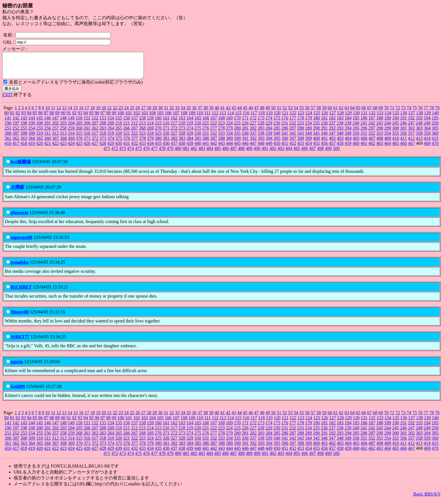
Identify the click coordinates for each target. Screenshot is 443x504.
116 (246, 118)
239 (348, 128)
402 (332, 143)
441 (206, 148)
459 (348, 148)
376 (127, 143)
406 (364, 143)
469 (427, 148)
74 (409, 113)
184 (348, 123)
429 (111, 148)
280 (237, 133)
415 (435, 143)
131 (364, 118)
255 (40, 133)
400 (316, 143)
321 (127, 138)
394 (269, 143)
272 (174, 133)
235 (316, 128)
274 (190, 133)
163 (182, 123)
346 (324, 138)
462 (372, 148)
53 (290, 113)
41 (222, 113)
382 (174, 143)
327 (174, 138)
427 (95, 148)
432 (134, 148)
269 (150, 133)
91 (69, 118)
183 (340, 123)
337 (253, 138)
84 (29, 118)
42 (228, 113)
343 (301, 138)
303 (419, 133)
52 (285, 113)
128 (340, 118)
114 (230, 118)
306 (8, 138)
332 (214, 138)
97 (103, 118)
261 (87, 133)
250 (435, 128)
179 (309, 123)
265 (119, 133)
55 (301, 113)
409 (388, 143)
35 (188, 113)
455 (316, 148)
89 (57, 118)
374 (111, 143)
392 (253, 143)
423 (63, 148)
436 (166, 148)
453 (301, 148)
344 (309, 138)
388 (221, 143)
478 (162, 153)
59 (324, 113)
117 (254, 118)
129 (348, 118)
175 (277, 123)
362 (16, 143)
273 (182, 133)
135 (396, 118)
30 (160, 113)
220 (198, 128)
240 (356, 128)
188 (380, 123)
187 (372, 123)
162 (174, 123)
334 (229, 138)
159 (150, 123)
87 (46, 118)
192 (411, 123)
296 (364, 133)
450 (277, 148)
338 (261, 138)
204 (71, 128)
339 (269, 138)
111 (208, 118)
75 (414, 113)
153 (103, 123)
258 (63, 133)
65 (358, 113)
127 (333, 118)
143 (24, 123)
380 (158, 143)
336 (245, 138)
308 (24, 138)
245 (396, 128)
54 (296, 113)
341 (285, 138)
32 (171, 113)
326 (166, 138)
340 (277, 138)
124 (309, 118)
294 (348, 133)
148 (63, 123)
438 (182, 148)
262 (95, 133)
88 (52, 118)
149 (71, 123)
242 (372, 128)
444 (229, 148)
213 (142, 128)
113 (223, 118)
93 (80, 118)
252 (16, 133)
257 (55, 133)
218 (182, 128)
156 (127, 123)
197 (16, 128)
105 (160, 118)
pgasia (17, 367)
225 (237, 128)
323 (142, 138)
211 (126, 128)
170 (237, 123)
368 (63, 143)
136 (404, 118)
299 (388, 133)
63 (347, 113)
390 (237, 143)
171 (245, 123)
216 (166, 128)
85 (35, 118)
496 (305, 153)
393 (261, 143)
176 (285, 123)
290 (316, 133)
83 (23, 118)
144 (32, 123)
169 (229, 123)
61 (335, 113)
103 (144, 118)
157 (134, 123)
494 (289, 153)
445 (237, 148)
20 (104, 113)
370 (79, 143)
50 (273, 113)
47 (256, 113)
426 (87, 148)
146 (47, 123)
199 (32, 128)
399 (309, 143)
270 (158, 133)
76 (420, 113)
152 (95, 123)
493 (281, 153)
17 (87, 113)
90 (63, 118)
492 (273, 153)
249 (427, 128)
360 (435, 138)
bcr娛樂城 (21, 167)
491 (265, 153)
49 (268, 113)
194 (427, 123)
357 (411, 138)
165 (198, 123)
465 (396, 148)
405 (356, 143)
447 (253, 148)
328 (182, 138)
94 (86, 118)
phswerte (19, 218)
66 (364, 113)
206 (87, 128)
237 (332, 128)
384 (190, 143)
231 (285, 128)
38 (205, 113)
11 (53, 113)
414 (427, 143)
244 (388, 128)
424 (71, 148)
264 (111, 133)
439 (190, 148)
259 (71, 133)
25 (132, 113)
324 (150, 138)
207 (95, 128)
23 (121, 113)
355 (396, 138)
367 (55, 143)
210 (119, 128)
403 (340, 143)
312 (55, 138)
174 (269, 123)
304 (427, 133)
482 (194, 153)
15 (75, 113)
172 (253, 123)
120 (277, 118)
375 (119, 143)
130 (356, 118)
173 (261, 123)
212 (134, 128)
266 (127, 133)
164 (190, 123)
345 (316, 138)
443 (221, 148)
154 (111, 123)
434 (150, 148)
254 (32, 133)
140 (435, 118)
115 (238, 118)
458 (340, 148)
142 (16, 123)
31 (166, 113)
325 (158, 138)
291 (324, 133)
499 (328, 153)
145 (40, 123)
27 (143, 113)
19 (98, 113)
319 (111, 138)
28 (149, 113)
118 (261, 118)
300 (396, 133)
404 (348, 143)
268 (142, 133)
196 (8, 128)
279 (229, 133)
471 (107, 153)
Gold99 (18, 391)
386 (206, 143)
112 (215, 118)
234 (309, 128)
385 (198, 143)
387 (214, 143)
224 (229, 128)
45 (245, 113)
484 (210, 153)
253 (24, 133)
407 (372, 143)
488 (241, 153)
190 (396, 123)
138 (420, 118)
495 (297, 153)
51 (279, 113)
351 (364, 138)
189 (388, 123)
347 (332, 138)
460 (356, 148)
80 (6, 118)
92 (74, 118)
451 (285, 148)
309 (32, 138)
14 (70, 113)
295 (356, 133)
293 (340, 133)
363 (24, 143)
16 (81, 113)
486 (225, 153)
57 (313, 113)
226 (245, 128)
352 (372, 138)
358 (419, 138)
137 (412, 118)
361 (8, 143)
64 (352, 113)
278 (221, 133)
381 (166, 143)
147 (55, 123)
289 (309, 133)
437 (174, 148)
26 (138, 113)
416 (8, 148)
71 (392, 113)
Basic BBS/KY (427, 499)
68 (375, 113)
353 (380, 138)
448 (261, 148)
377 (134, 143)
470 (435, 148)
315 (79, 138)
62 (341, 113)
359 (427, 138)
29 (155, 113)
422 (55, 148)
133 (380, 118)
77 (426, 113)
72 (398, 113)
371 (87, 143)
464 (388, 148)
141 (8, 123)
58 (318, 113)
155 (119, 123)
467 (411, 148)
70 (386, 113)
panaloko (20, 267)
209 (111, 128)
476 (146, 153)
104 (152, 118)
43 (234, 113)
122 (293, 118)
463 (380, 148)
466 (403, 148)
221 (206, 128)
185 (356, 123)
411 (403, 143)
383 (182, 143)
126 (325, 118)
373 (103, 143)
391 (245, 143)
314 (71, 138)
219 (190, 128)
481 (186, 153)
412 (411, 143)
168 (221, 123)
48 (262, 113)
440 (198, 148)
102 (136, 118)
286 (285, 133)
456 (324, 148)
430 (119, 148)
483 (202, 153)
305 (435, 133)
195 (435, 123)
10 (47, 113)
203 (63, 128)
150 (79, 123)
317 (95, 138)
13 (64, 113)
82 (18, 118)
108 (184, 118)
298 (380, 133)
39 (211, 113)
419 (32, 148)
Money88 (20, 317)
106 (168, 118)
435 (158, 148)
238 (340, 128)
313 (63, 138)
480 (178, 153)
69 (381, 113)
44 (239, 113)
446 (245, 148)
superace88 (21, 242)
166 (206, 123)
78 (431, 113)
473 (123, 153)
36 (194, 113)
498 (320, 153)
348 (340, 138)
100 (121, 118)
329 (190, 138)
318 (103, 138)
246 (403, 128)
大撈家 (18, 192)
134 (388, 118)
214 (150, 128)
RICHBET (21, 292)
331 (206, 138)
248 (419, 128)
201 (47, 128)
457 (332, 148)
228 (261, 128)
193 (419, 123)
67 (369, 113)
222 (214, 128)
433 (142, 148)
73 (403, 113)
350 (356, 138)
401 (324, 143)
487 (233, 153)
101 (129, 118)
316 (87, 138)
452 (293, 148)
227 (253, 128)
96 (97, 118)
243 (380, 128)
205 (79, 128)
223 (221, 128)
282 (253, 133)
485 (218, 153)
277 (214, 133)
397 (293, 143)
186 (364, 123)
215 (158, 128)
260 (79, 133)
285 (277, 133)
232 (293, 128)
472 (115, 153)
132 (372, 118)
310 (40, 138)
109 (192, 118)
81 (12, 118)
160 (158, 123)
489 (249, 153)
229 (269, 128)
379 (150, 143)
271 (166, 133)
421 (47, 148)
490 (257, 153)
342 (293, 138)
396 (285, 143)
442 (214, 148)
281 (245, 133)
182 (332, 123)
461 (364, 148)
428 (103, 148)
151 (87, 123)
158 (142, 123)
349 (348, 138)
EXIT (7, 100)
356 (403, 138)
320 (119, 138)
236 (324, 128)
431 (127, 148)
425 (79, 148)
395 (277, 143)
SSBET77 (20, 342)
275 (198, 133)
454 (309, 148)
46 (251, 113)
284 (269, 133)
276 (206, 133)
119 (269, 118)
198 (24, 128)
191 (403, 123)
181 (324, 123)
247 (411, 128)
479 (170, 153)
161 (166, 123)
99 (114, 118)
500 (336, 153)
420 (40, 148)
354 (388, 138)
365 (40, 143)
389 (229, 143)
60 (330, 113)
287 (293, 133)
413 (419, 143)
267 (134, 133)
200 (40, 128)
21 (109, 113)
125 (317, 118)
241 (364, 128)
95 (91, 118)
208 (103, 128)
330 (198, 138)
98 (108, 118)
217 (174, 128)
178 (301, 123)
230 (277, 128)
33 (177, 113)
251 (8, 133)
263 (103, 133)
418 (24, 148)
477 (154, 153)
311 (47, 138)
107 (176, 118)
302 (411, 133)
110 (200, 118)
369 (71, 143)
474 (131, 153)
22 (115, 113)
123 (301, 118)
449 (269, 148)
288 (301, 133)
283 (261, 133)
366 (47, 143)
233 (301, 128)
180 (316, 123)
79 (437, 113)
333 (221, 138)
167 (214, 123)
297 (372, 133)
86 (40, 118)
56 (307, 113)
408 (380, 143)
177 (293, 123)
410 (396, 143)
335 (237, 138)
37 (200, 113)
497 (312, 153)
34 (183, 113)
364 (32, 143)
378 (142, 143)
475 (138, 153)
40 (217, 113)
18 (92, 113)
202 (55, 128)
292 (332, 133)
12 (58, 113)
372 (95, 143)
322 (134, 138)
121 (285, 118)
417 (16, 148)
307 (16, 138)
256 (47, 133)
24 (126, 113)
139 (427, 118)
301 (403, 133)
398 (301, 143)
